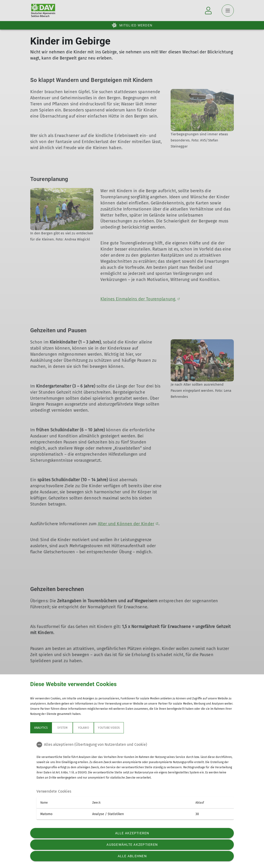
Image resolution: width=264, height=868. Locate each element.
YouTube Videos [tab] (109, 728)
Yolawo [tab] (83, 728)
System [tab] (62, 728)
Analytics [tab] (41, 728)
